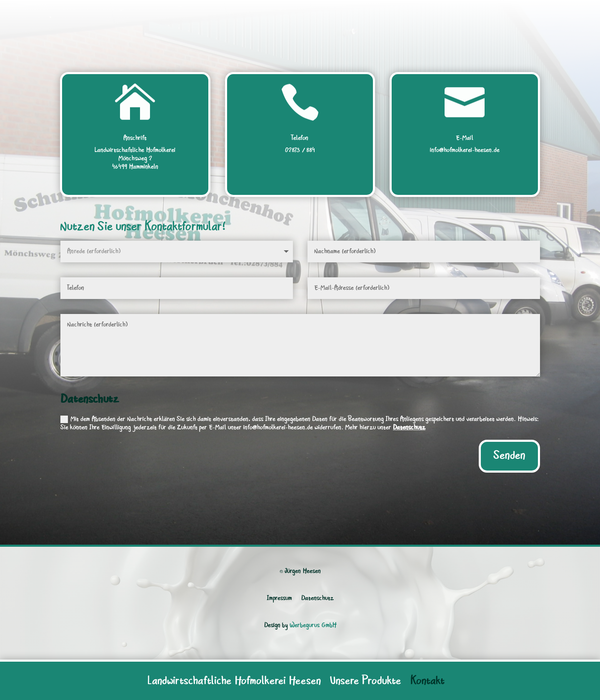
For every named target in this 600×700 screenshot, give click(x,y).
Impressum (279, 598)
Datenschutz (409, 428)
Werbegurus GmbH (313, 625)
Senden (509, 456)
